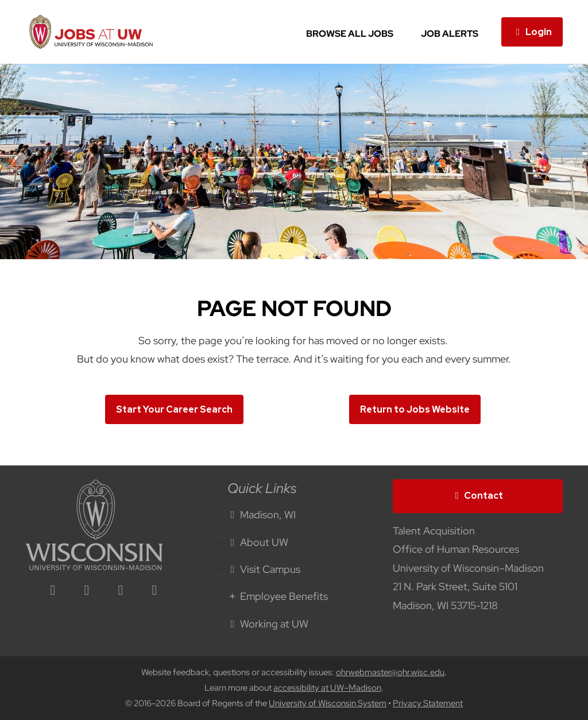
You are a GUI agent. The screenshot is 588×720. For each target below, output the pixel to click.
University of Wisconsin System (328, 703)
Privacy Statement (428, 703)
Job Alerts (450, 34)
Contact (478, 496)
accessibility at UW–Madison (327, 688)
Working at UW (268, 624)
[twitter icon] (121, 591)
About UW (258, 542)
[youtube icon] (154, 591)
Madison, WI (262, 515)
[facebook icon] (87, 591)
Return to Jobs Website (415, 409)
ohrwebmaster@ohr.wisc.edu (390, 672)
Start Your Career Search (174, 409)
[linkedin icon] (53, 591)
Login (532, 32)
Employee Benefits (278, 596)
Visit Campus (264, 569)
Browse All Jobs (350, 34)
